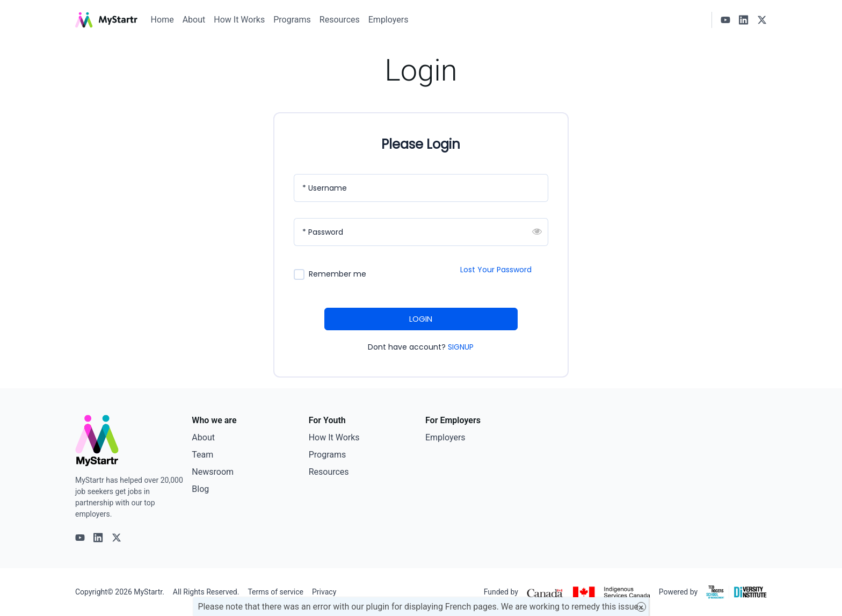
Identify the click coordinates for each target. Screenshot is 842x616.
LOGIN (421, 319)
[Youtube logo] (725, 20)
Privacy (324, 592)
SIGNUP (461, 347)
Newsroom (213, 472)
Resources (340, 20)
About (194, 20)
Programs (292, 20)
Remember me (337, 274)
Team (202, 455)
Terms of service (275, 592)
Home (162, 20)
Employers (389, 20)
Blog (200, 489)
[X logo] (762, 20)
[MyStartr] (107, 20)
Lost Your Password (496, 270)
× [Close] (641, 607)
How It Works (239, 20)
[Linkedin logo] (744, 20)
